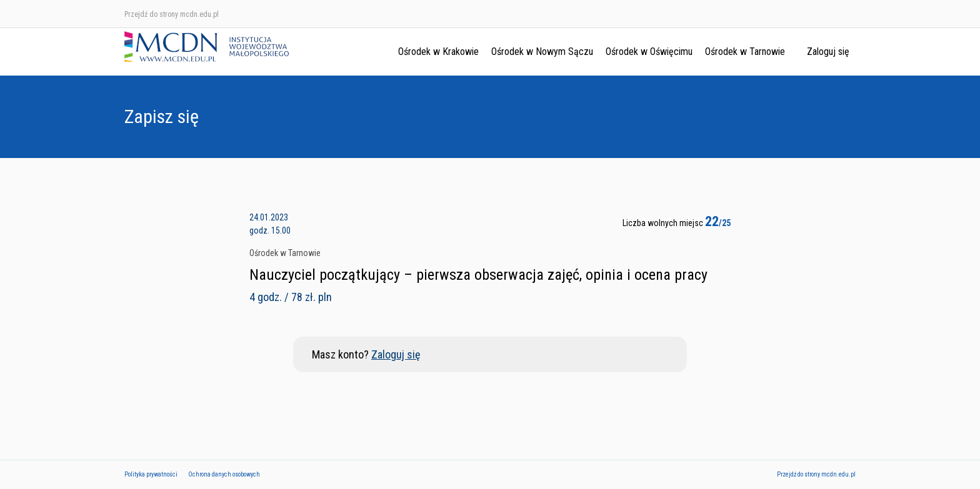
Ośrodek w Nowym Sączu (542, 52)
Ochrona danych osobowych (224, 474)
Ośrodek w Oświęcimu (649, 52)
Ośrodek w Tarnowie (745, 52)
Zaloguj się (828, 52)
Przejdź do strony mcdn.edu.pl (172, 14)
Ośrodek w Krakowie (438, 52)
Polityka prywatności (151, 474)
